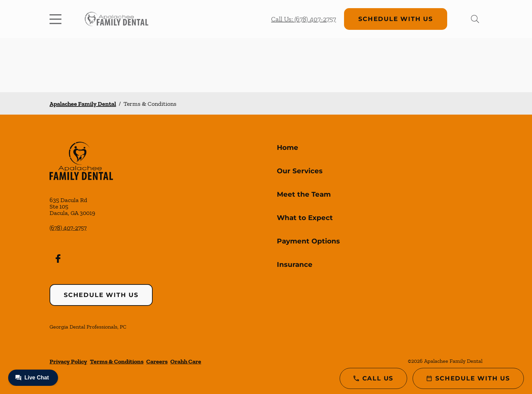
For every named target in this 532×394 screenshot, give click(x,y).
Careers (157, 361)
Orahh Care (186, 361)
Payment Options (308, 241)
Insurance (295, 264)
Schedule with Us (396, 19)
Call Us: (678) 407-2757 (303, 19)
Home (288, 147)
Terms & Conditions (117, 361)
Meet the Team (304, 194)
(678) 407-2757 (68, 228)
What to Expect (305, 218)
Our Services (300, 171)
